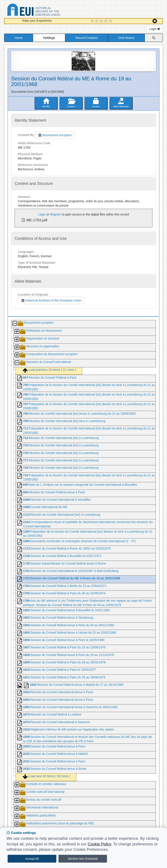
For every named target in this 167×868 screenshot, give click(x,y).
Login (155, 29)
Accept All (32, 859)
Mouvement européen (55, 135)
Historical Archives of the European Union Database (46, 11)
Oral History (126, 38)
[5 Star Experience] (111, 21)
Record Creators (87, 38)
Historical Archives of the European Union (51, 300)
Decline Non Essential (83, 859)
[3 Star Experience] (102, 21)
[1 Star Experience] (93, 21)
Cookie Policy (99, 844)
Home (19, 38)
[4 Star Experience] (106, 21)
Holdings (49, 38)
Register (56, 214)
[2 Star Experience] (97, 21)
